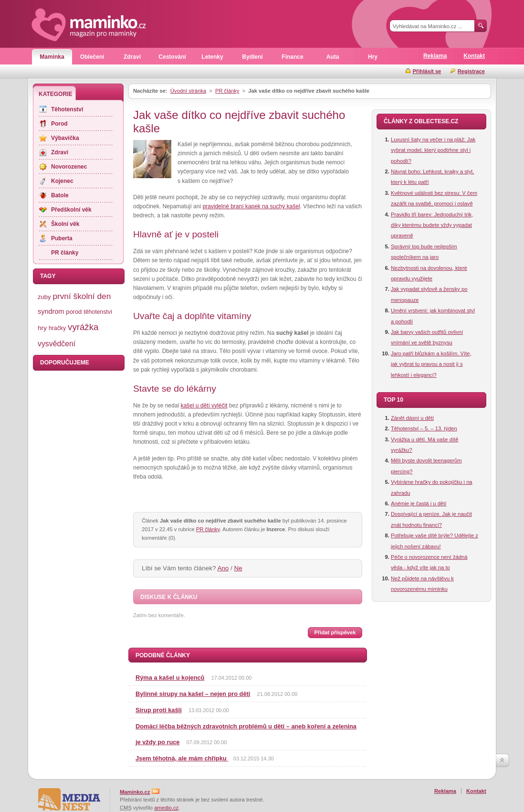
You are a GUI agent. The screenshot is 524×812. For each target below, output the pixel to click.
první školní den (82, 296)
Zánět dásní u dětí (412, 418)
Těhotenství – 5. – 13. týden (424, 428)
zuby (44, 297)
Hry (373, 57)
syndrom (51, 311)
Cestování (172, 57)
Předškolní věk (71, 210)
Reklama (435, 56)
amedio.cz (166, 808)
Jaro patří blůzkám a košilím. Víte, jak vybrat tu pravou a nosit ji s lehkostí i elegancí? (431, 364)
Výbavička (65, 138)
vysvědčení (57, 344)
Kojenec (62, 181)
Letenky (212, 57)
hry (42, 328)
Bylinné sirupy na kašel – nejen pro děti (193, 694)
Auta (333, 57)
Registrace (471, 71)
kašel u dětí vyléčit (204, 406)
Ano (223, 568)
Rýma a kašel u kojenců (170, 678)
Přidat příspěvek (335, 632)
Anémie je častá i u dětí (419, 503)
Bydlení (252, 57)
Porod (59, 124)
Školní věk (65, 224)
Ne (238, 568)
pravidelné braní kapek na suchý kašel (251, 206)
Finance (292, 57)
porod (74, 312)
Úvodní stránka (188, 91)
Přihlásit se (427, 71)
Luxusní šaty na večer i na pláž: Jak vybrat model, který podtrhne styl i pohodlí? (433, 150)
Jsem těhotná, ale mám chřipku (182, 758)
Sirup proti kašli (159, 710)
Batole (60, 195)
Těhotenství (67, 109)
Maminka (52, 57)
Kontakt (474, 56)
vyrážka (83, 327)
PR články (227, 91)
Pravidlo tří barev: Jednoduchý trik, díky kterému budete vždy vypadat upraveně (432, 225)
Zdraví (132, 57)
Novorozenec (69, 167)
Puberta (62, 238)
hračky (57, 328)
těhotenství (98, 312)
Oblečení (92, 57)
